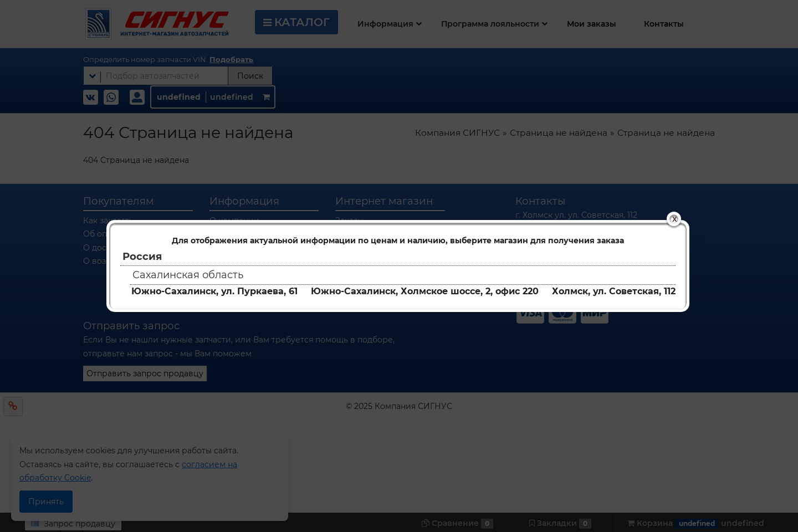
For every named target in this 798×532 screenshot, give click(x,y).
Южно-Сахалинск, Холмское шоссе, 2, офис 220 (425, 291)
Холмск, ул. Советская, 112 (614, 291)
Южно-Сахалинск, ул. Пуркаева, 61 (214, 291)
